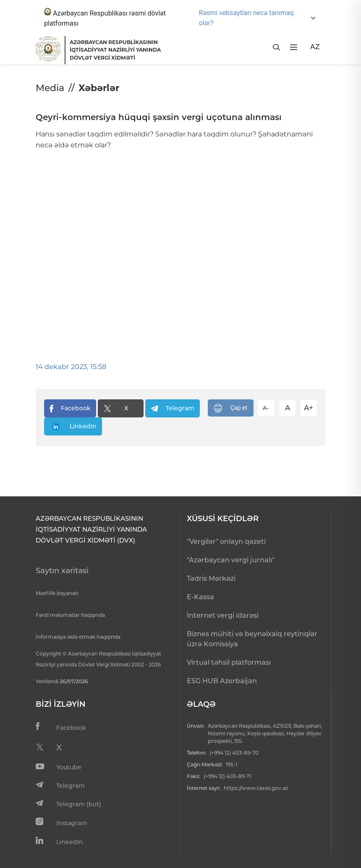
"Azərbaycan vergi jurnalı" (231, 560)
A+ (309, 408)
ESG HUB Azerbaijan (222, 681)
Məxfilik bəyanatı (57, 593)
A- (266, 408)
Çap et (231, 408)
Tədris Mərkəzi (211, 578)
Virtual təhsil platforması (229, 662)
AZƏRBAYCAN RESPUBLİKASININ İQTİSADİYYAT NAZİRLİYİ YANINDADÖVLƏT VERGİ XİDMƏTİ (115, 50)
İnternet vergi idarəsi (223, 615)
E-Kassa (200, 597)
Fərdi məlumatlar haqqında (70, 615)
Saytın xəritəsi (62, 571)
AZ (315, 47)
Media (50, 88)
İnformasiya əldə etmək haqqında (78, 637)
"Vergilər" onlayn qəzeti (226, 542)
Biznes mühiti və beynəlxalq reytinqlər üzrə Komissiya (252, 639)
